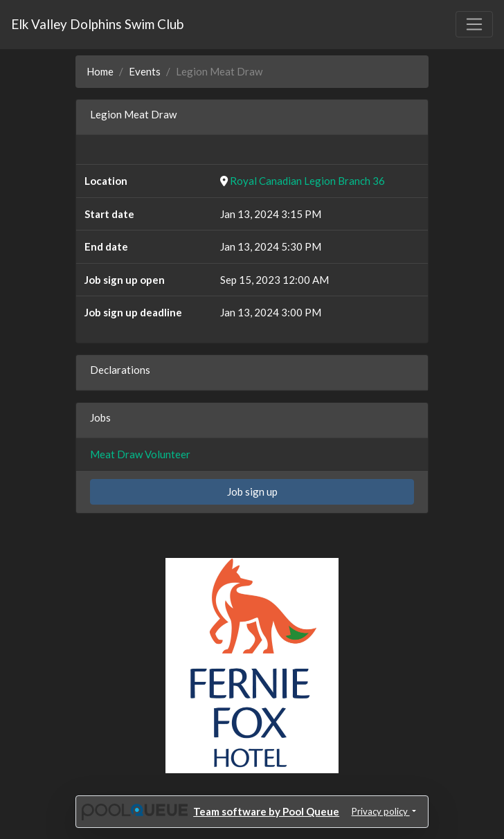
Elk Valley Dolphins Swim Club (97, 24)
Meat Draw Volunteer (140, 454)
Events (145, 71)
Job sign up (252, 491)
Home (100, 71)
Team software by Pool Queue (266, 811)
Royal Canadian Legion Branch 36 (307, 181)
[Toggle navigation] (474, 24)
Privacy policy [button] (381, 811)
